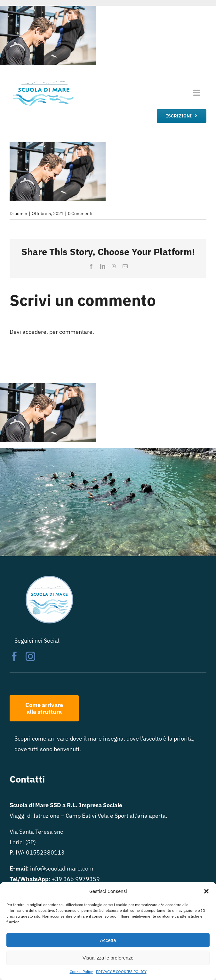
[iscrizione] (182, 116)
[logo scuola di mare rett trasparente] (43, 81)
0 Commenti (80, 213)
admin (21, 213)
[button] (206, 891)
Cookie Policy (81, 972)
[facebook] (14, 656)
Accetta (108, 940)
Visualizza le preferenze (108, 958)
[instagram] (30, 656)
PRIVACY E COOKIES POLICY (121, 972)
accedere (34, 332)
